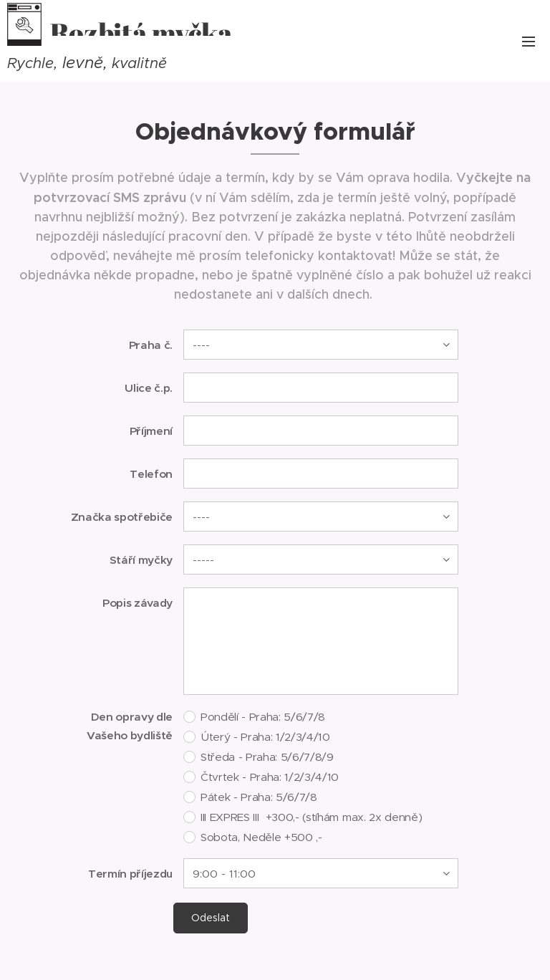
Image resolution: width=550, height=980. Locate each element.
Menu (529, 42)
